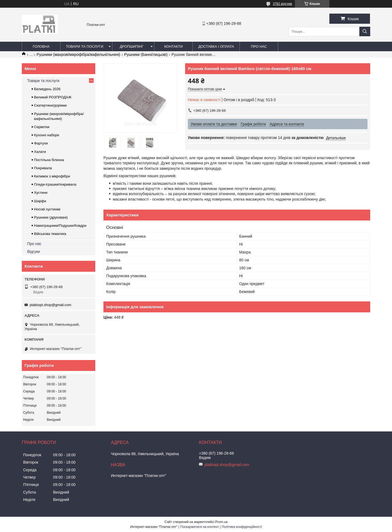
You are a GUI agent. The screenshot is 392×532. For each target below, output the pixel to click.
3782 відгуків (282, 4)
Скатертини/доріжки (50, 105)
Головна (41, 46)
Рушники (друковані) (51, 217)
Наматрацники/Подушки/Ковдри (60, 226)
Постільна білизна (49, 160)
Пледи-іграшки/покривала (55, 184)
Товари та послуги (85, 46)
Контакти (173, 46)
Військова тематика (50, 234)
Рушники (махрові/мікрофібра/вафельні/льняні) (79, 55)
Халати (40, 152)
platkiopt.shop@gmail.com (50, 305)
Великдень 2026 (47, 89)
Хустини (41, 193)
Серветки (42, 127)
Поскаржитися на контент (200, 527)
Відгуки (34, 252)
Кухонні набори (47, 135)
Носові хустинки (47, 209)
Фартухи (41, 143)
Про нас (259, 46)
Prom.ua (221, 522)
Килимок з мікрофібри (52, 176)
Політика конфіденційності (242, 527)
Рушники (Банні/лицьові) (146, 55)
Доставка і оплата (216, 46)
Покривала (43, 168)
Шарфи (40, 201)
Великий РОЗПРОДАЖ (53, 97)
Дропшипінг (132, 46)
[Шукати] (365, 31)
